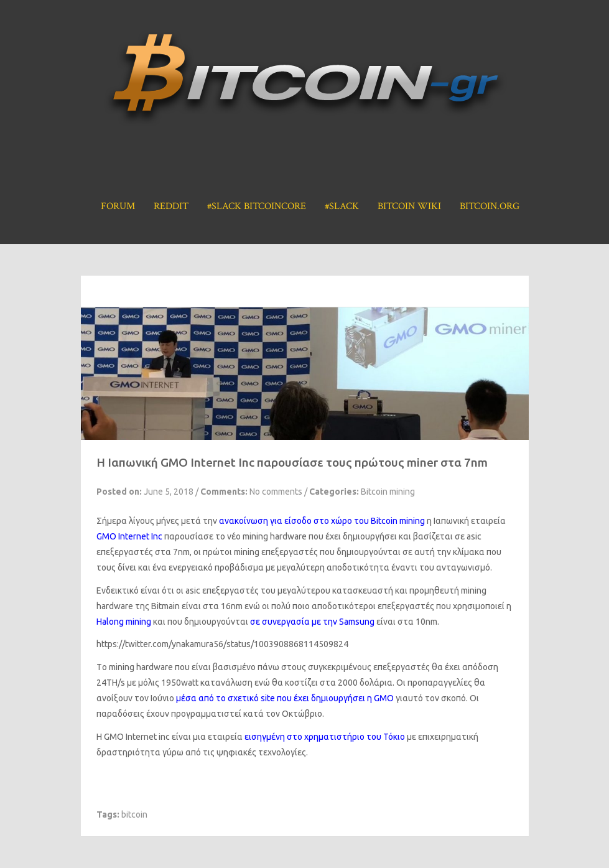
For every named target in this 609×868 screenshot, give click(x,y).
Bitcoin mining (388, 492)
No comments (276, 492)
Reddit (171, 206)
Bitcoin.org (490, 206)
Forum (118, 206)
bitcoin (134, 814)
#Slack (342, 206)
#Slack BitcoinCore (257, 206)
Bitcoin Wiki (409, 206)
